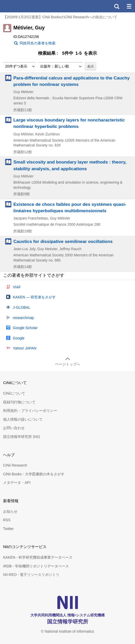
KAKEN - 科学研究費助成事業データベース (38, 557)
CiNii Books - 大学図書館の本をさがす (34, 474)
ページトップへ (68, 364)
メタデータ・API (17, 483)
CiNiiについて (14, 393)
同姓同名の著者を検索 (38, 43)
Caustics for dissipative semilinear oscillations (63, 241)
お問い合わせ (14, 428)
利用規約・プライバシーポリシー (30, 411)
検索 (116, 6)
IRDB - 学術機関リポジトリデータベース (36, 566)
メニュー (129, 6)
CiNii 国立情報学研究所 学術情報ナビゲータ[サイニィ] (23, 6)
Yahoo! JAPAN (25, 348)
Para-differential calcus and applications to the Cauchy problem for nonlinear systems (71, 81)
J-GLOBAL (22, 307)
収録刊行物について (19, 402)
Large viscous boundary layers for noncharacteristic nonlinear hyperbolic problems (69, 123)
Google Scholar (25, 328)
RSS (7, 520)
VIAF (17, 287)
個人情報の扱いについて (23, 419)
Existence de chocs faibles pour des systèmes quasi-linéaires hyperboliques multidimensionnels (70, 207)
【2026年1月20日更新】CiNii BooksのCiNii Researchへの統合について (60, 17)
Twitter (8, 529)
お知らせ (10, 511)
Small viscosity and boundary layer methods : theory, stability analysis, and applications (70, 165)
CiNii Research (15, 465)
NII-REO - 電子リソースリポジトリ (31, 575)
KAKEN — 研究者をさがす (34, 297)
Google (19, 338)
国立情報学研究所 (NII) (21, 437)
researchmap (23, 318)
